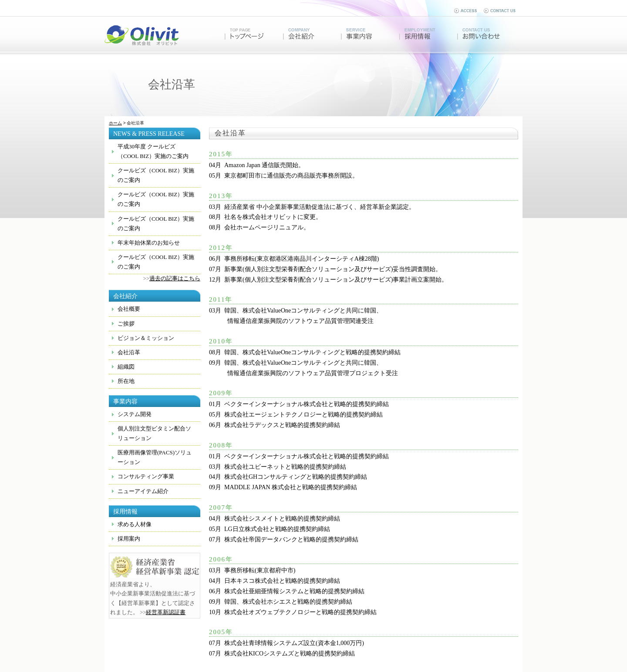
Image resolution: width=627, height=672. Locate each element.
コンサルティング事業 (146, 476)
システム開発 (135, 414)
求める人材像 (135, 524)
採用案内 (129, 539)
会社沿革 (129, 352)
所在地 (126, 381)
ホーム (115, 123)
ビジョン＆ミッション (146, 338)
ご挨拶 (126, 324)
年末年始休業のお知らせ (149, 243)
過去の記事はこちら (175, 279)
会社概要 (129, 309)
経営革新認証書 (166, 612)
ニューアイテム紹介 (143, 491)
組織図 (126, 367)
